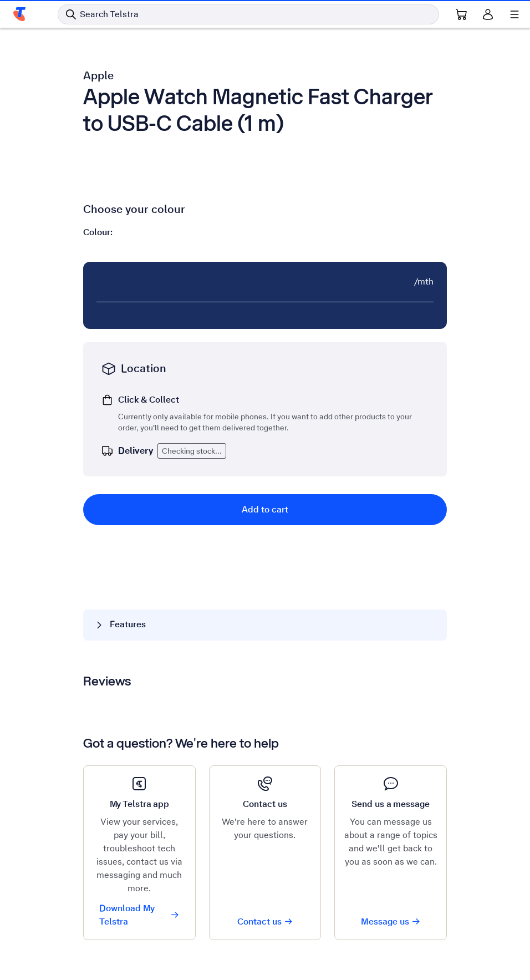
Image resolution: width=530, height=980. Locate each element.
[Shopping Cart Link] (461, 14)
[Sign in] (488, 14)
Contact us (265, 921)
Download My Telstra (139, 915)
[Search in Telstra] (248, 14)
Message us (391, 921)
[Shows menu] (514, 14)
